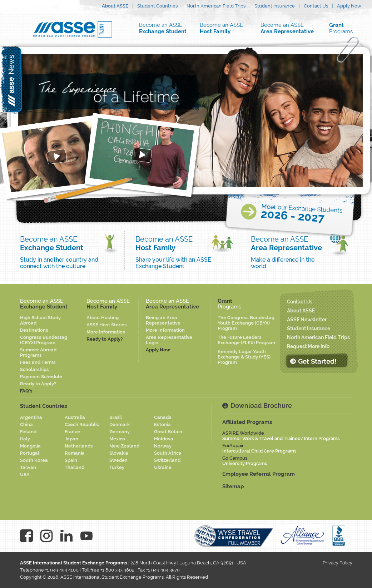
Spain (71, 460)
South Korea (34, 460)
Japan (71, 439)
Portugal (30, 453)
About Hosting (103, 318)
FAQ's (26, 391)
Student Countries (157, 6)
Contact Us (316, 6)
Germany (120, 432)
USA (25, 475)
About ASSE (115, 6)
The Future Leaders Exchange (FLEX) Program (246, 340)
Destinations (34, 330)
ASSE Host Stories (107, 325)
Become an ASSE (165, 28)
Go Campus (245, 461)
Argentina (31, 417)
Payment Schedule (41, 377)
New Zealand (124, 446)
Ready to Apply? (38, 384)
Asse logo (73, 29)
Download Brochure (261, 406)
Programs (345, 28)
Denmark (120, 424)
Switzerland (167, 460)
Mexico (117, 439)
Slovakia (119, 453)
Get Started (317, 361)
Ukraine (163, 467)
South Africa (168, 453)
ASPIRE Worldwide (281, 436)
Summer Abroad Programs (38, 352)
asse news (11, 79)
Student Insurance (275, 6)
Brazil (116, 417)
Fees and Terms (38, 362)
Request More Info (308, 346)
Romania (75, 453)
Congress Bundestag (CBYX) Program (44, 340)
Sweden (118, 460)
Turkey (117, 467)
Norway (163, 446)
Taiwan (28, 467)
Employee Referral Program (259, 474)
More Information (106, 332)
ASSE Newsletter (307, 320)
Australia (75, 417)
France (72, 432)
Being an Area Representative (163, 320)
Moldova (164, 439)
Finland (28, 432)
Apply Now (349, 6)
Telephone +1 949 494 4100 (49, 570)
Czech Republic (82, 424)
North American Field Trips (216, 6)
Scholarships (34, 369)
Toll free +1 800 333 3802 (108, 570)
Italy (25, 439)
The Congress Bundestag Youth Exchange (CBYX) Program (246, 323)
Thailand (75, 467)
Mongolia (30, 446)
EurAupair (259, 448)
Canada (163, 417)
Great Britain (168, 432)
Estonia (162, 424)
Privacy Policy (338, 563)
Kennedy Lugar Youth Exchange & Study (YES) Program (244, 357)
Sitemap (233, 486)
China (26, 424)
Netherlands (79, 446)
